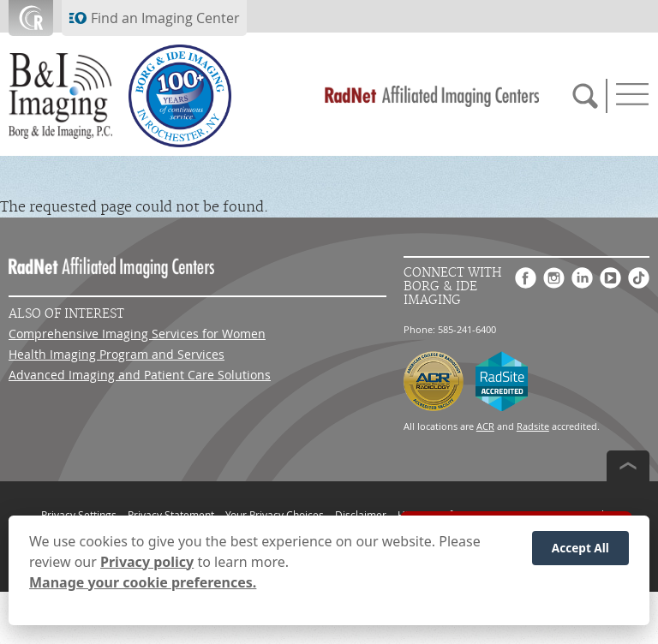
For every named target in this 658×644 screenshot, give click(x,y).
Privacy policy (147, 562)
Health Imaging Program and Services (117, 354)
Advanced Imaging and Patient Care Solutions (140, 375)
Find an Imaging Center (165, 18)
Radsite (533, 426)
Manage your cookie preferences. (143, 582)
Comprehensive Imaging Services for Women (137, 334)
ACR (485, 426)
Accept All (580, 548)
